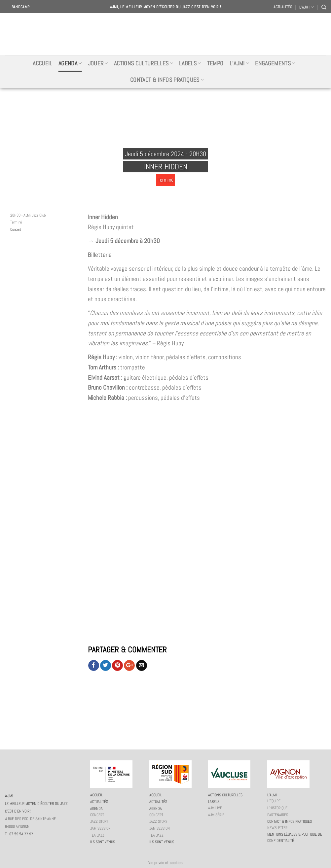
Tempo (215, 63)
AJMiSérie (216, 815)
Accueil (42, 63)
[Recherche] (324, 7)
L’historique (277, 808)
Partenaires (278, 815)
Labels (190, 63)
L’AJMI (307, 7)
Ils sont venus (103, 842)
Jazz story (99, 821)
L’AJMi (239, 63)
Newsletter (277, 828)
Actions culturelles (144, 63)
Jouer (98, 63)
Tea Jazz (97, 835)
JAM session (100, 828)
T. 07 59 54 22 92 (19, 834)
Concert (16, 229)
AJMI (165, 34)
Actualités (283, 7)
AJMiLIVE (215, 808)
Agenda (70, 63)
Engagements (275, 63)
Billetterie (100, 255)
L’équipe (274, 801)
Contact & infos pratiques (167, 80)
